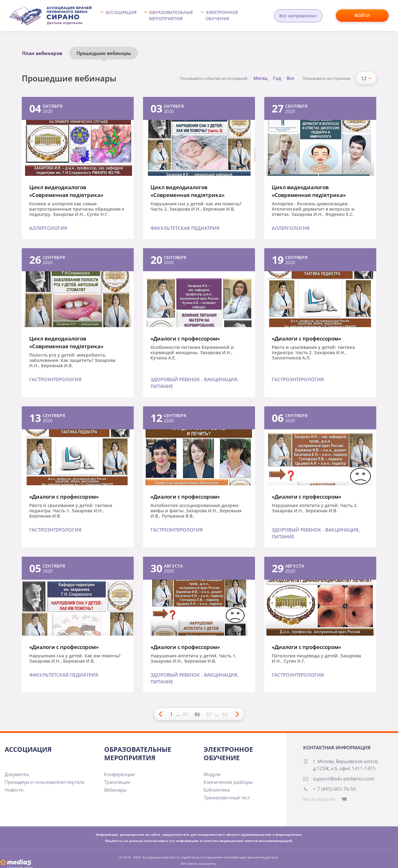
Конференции (119, 774)
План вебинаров (42, 53)
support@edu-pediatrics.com (344, 779)
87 (209, 714)
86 (197, 714)
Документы (17, 774)
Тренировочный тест (227, 797)
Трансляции (117, 782)
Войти (362, 15)
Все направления (298, 16)
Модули (212, 774)
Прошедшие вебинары (104, 53)
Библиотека (217, 790)
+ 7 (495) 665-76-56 (335, 789)
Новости (14, 790)
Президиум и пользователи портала (44, 782)
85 (186, 714)
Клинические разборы (228, 782)
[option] (46, 55)
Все (290, 78)
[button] (120, 16)
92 (225, 714)
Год (277, 78)
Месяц (260, 78)
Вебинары (115, 790)
